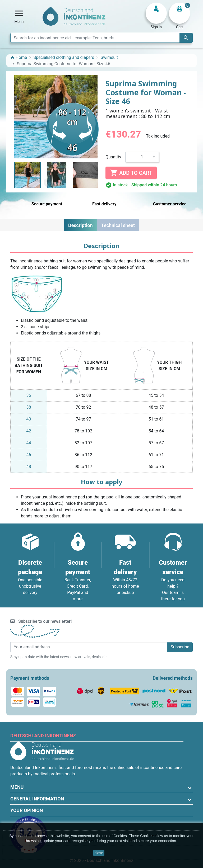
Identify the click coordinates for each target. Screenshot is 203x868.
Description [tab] (80, 225)
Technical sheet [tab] (118, 225)
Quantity (113, 157)
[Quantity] (142, 157)
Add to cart (131, 173)
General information (37, 799)
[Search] (101, 38)
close (99, 853)
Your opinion (27, 810)
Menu (17, 787)
